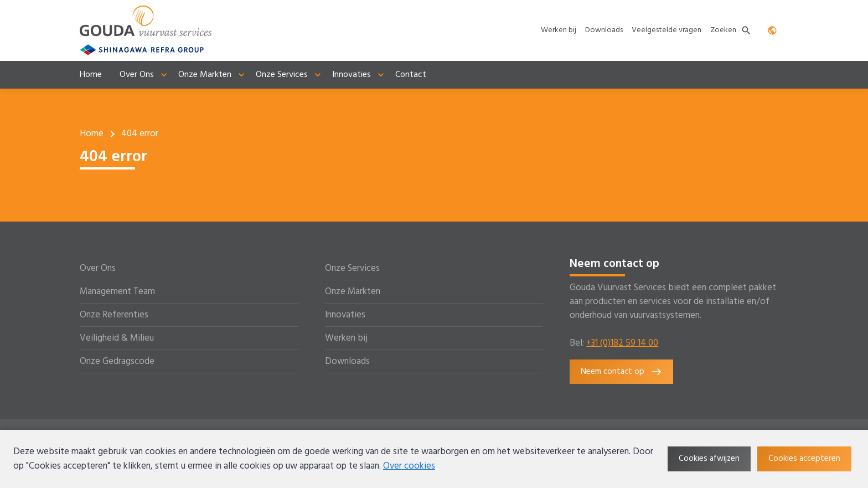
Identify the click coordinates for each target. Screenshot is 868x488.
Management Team (117, 292)
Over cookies (409, 466)
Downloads (347, 361)
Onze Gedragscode (117, 361)
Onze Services (352, 268)
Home (92, 134)
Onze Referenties (114, 315)
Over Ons (98, 268)
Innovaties (345, 315)
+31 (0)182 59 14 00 (622, 343)
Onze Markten (353, 292)
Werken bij (346, 338)
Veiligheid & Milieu (117, 338)
